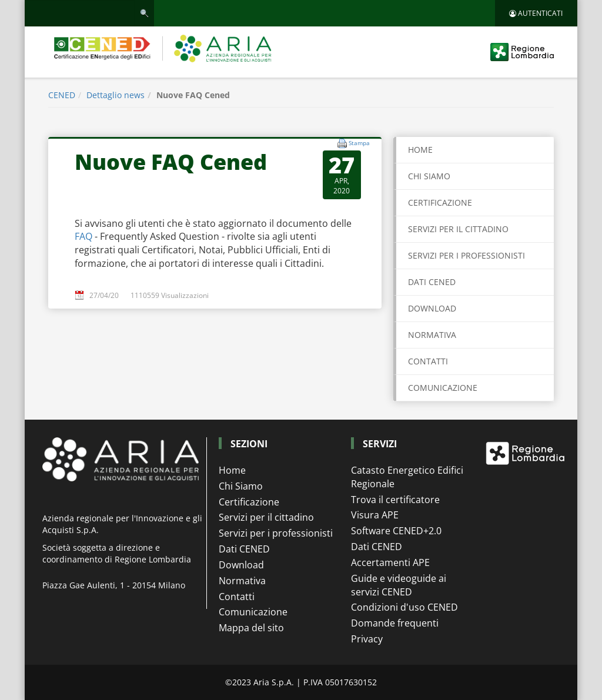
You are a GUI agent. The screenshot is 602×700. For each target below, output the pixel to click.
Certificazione (249, 502)
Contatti (237, 597)
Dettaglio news (116, 95)
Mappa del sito (251, 628)
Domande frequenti (395, 623)
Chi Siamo (241, 486)
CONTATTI (428, 361)
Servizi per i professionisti (276, 533)
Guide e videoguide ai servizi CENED (399, 585)
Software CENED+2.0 (396, 531)
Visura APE (375, 515)
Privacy (367, 639)
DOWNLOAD (432, 308)
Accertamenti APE (390, 562)
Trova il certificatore (395, 500)
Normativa (242, 581)
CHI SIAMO (429, 176)
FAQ (85, 236)
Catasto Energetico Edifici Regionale (407, 477)
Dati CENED (244, 549)
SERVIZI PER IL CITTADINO (458, 229)
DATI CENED (432, 282)
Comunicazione (253, 612)
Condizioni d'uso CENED (404, 607)
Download (241, 565)
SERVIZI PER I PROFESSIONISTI (466, 255)
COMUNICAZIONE (443, 388)
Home (420, 150)
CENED (62, 95)
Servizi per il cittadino (266, 517)
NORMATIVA (432, 335)
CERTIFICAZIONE (440, 202)
